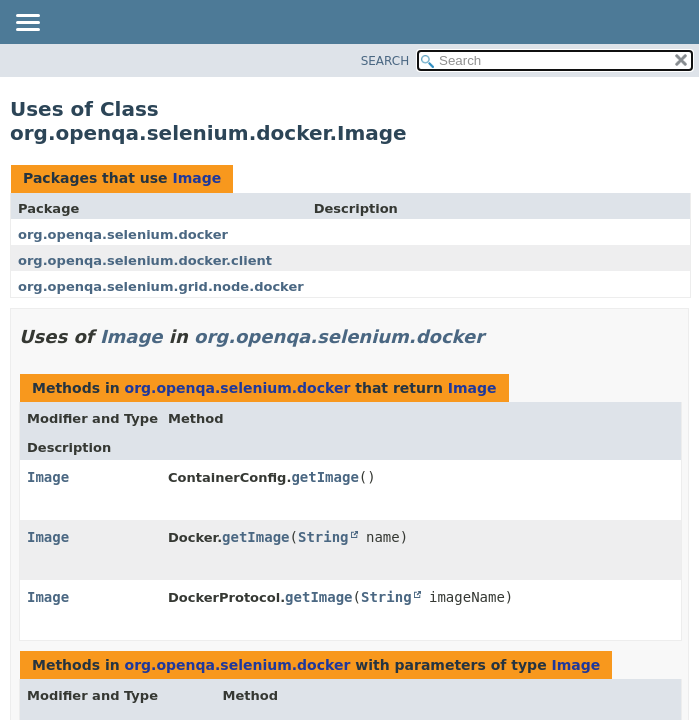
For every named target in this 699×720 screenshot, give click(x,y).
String (323, 537)
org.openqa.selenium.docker (123, 234)
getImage (324, 477)
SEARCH (385, 61)
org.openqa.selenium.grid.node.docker (161, 286)
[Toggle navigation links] (27, 24)
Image (196, 178)
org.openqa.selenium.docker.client (145, 260)
